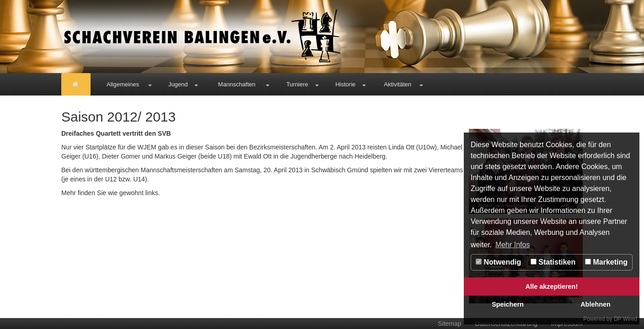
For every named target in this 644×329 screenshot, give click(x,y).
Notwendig (498, 262)
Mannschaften (237, 84)
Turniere (297, 84)
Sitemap (449, 324)
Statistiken (553, 262)
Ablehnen (596, 304)
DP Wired (625, 319)
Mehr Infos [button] (513, 245)
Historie (345, 84)
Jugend (178, 84)
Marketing (606, 262)
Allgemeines (123, 84)
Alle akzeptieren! (552, 287)
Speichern (508, 304)
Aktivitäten (397, 84)
